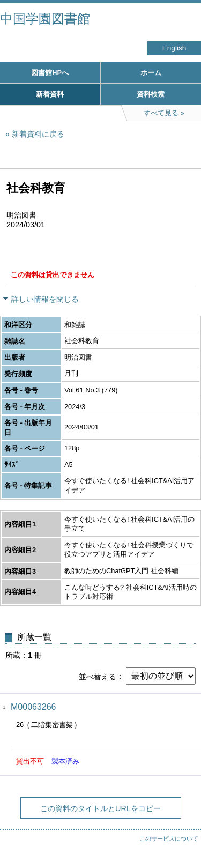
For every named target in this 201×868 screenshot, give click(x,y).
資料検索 (151, 94)
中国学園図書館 (45, 18)
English (174, 48)
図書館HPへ (50, 73)
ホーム (151, 73)
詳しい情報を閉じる (45, 299)
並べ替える (98, 676)
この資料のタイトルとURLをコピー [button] (100, 808)
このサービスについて (169, 839)
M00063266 (33, 707)
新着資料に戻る (38, 134)
